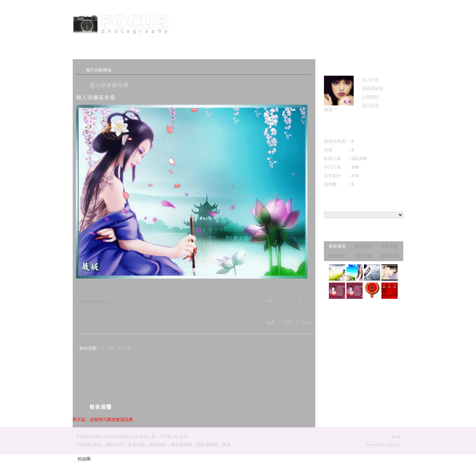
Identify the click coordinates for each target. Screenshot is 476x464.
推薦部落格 (373, 88)
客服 (226, 445)
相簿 (132, 53)
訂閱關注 (371, 97)
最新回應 (363, 246)
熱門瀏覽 (337, 256)
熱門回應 (363, 256)
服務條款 (158, 445)
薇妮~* (330, 110)
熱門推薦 (389, 256)
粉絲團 (84, 459)
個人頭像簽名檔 (109, 85)
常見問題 (136, 445)
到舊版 (280, 25)
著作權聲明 (181, 445)
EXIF (306, 323)
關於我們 (115, 445)
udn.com (393, 445)
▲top (396, 437)
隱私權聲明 (207, 445)
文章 (93, 53)
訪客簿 (172, 53)
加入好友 (371, 80)
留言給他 (371, 106)
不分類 (107, 348)
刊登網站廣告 (89, 445)
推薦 (271, 323)
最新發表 (337, 246)
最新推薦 (389, 246)
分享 (288, 323)
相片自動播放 (99, 70)
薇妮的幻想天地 (221, 22)
